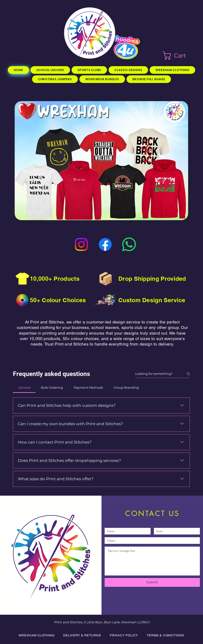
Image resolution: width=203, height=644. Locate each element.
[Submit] (152, 582)
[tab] (24, 388)
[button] (179, 56)
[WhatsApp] (129, 244)
